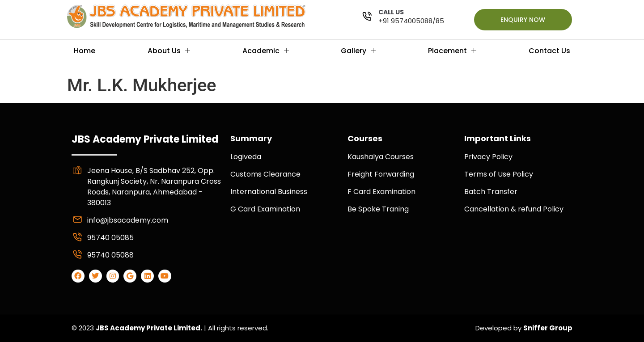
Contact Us (549, 51)
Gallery (358, 51)
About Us (169, 51)
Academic (266, 51)
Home (85, 51)
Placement (452, 51)
